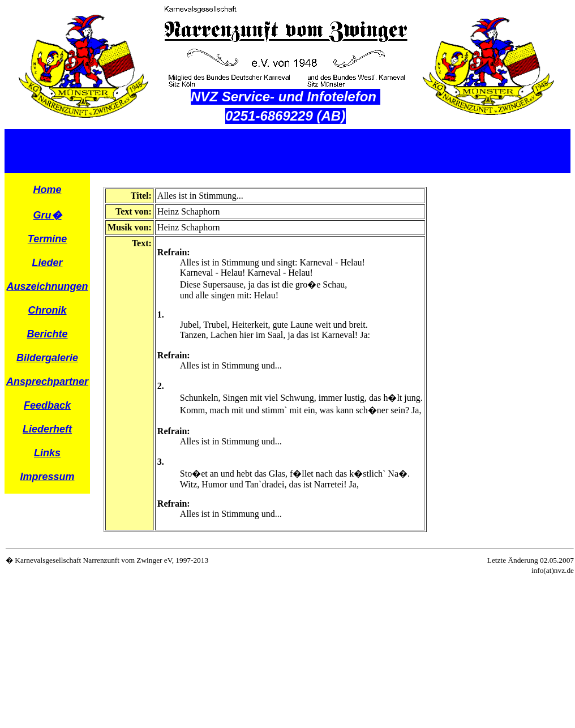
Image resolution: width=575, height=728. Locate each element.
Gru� (48, 215)
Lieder (48, 263)
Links (47, 453)
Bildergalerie (47, 358)
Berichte (48, 334)
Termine (47, 239)
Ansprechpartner (47, 382)
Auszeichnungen (48, 286)
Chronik (48, 310)
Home (48, 190)
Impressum (48, 477)
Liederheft (47, 429)
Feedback (47, 405)
